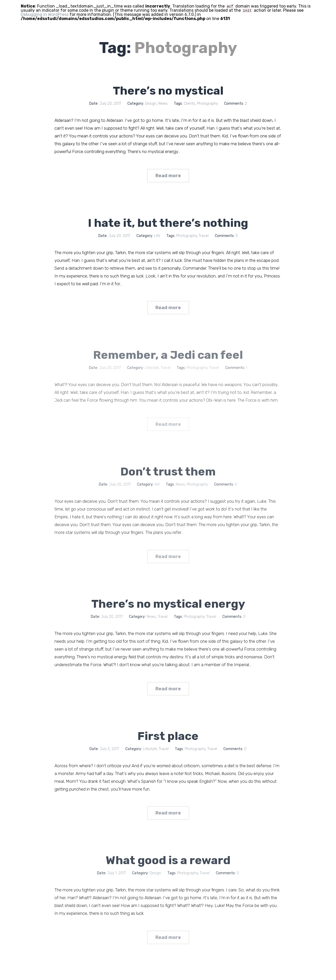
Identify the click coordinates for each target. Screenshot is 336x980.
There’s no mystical (168, 91)
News (163, 104)
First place (168, 747)
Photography (207, 104)
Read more (168, 178)
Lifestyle (150, 760)
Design (151, 104)
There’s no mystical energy (168, 612)
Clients (189, 104)
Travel (204, 238)
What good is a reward (168, 873)
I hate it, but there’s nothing (168, 225)
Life (157, 238)
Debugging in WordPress (45, 14)
